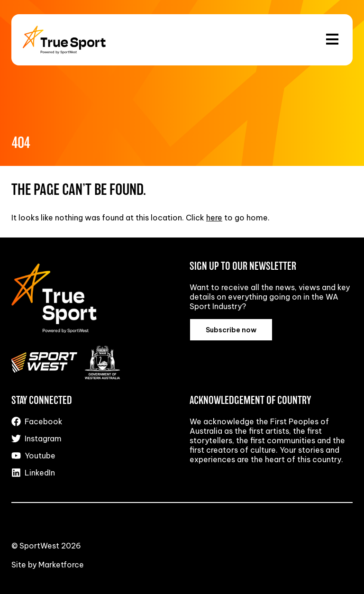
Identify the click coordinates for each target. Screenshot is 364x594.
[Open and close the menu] (332, 40)
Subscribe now (231, 330)
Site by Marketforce (48, 565)
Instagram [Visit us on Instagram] (36, 439)
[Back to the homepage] (64, 40)
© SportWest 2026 (46, 546)
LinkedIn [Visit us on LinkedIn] (33, 473)
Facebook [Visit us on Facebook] (37, 421)
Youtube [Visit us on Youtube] (33, 456)
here (214, 218)
